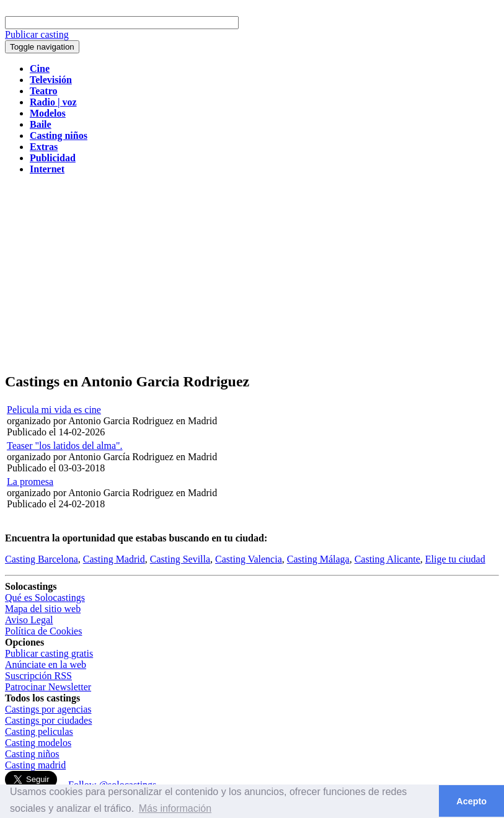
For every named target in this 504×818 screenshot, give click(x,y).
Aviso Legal (29, 620)
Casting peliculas (39, 731)
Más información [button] (175, 808)
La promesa (30, 482)
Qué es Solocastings (45, 598)
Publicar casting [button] (37, 34)
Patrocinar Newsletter (48, 687)
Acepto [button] (471, 801)
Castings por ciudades (48, 720)
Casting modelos (38, 743)
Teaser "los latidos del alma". (65, 446)
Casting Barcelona (42, 559)
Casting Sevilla (180, 559)
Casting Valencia (249, 559)
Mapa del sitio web (43, 609)
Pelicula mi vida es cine (54, 410)
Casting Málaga (318, 559)
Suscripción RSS (38, 676)
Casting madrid (35, 765)
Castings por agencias (48, 709)
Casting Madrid (114, 559)
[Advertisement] (252, 274)
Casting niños (32, 754)
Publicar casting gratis (49, 653)
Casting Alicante (387, 559)
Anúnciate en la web (46, 665)
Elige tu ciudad (455, 559)
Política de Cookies (43, 631)
